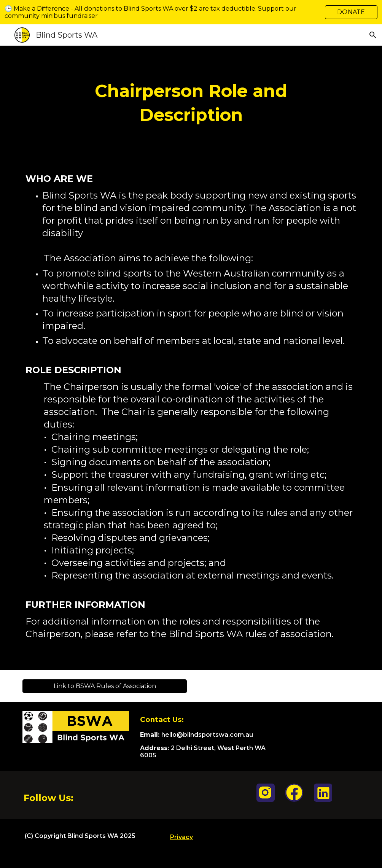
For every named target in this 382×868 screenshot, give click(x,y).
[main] (191, 103)
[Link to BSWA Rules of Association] (104, 686)
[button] (373, 35)
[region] (191, 12)
